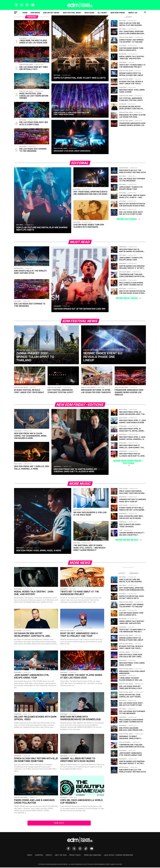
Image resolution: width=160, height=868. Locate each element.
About (30, 856)
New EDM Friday (118, 13)
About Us (133, 13)
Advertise (39, 856)
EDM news (35, 13)
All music (102, 13)
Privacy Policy (75, 856)
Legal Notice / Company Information (118, 856)
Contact (49, 856)
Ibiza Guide (89, 13)
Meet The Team (61, 856)
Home (25, 13)
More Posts (59, 823)
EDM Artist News (51, 13)
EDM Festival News (72, 13)
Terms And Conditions (92, 856)
